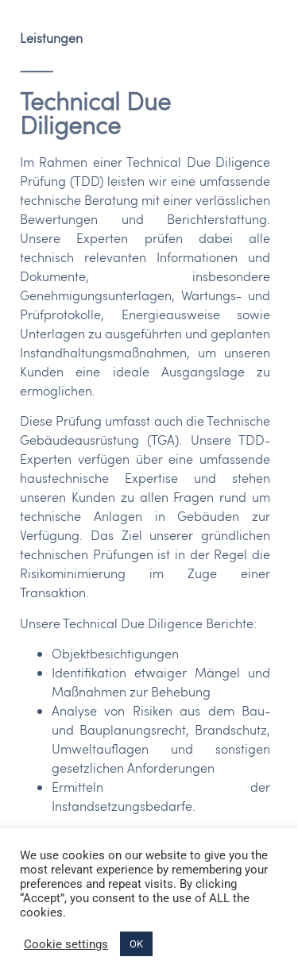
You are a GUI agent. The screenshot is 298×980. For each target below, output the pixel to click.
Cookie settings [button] (66, 944)
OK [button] (136, 944)
